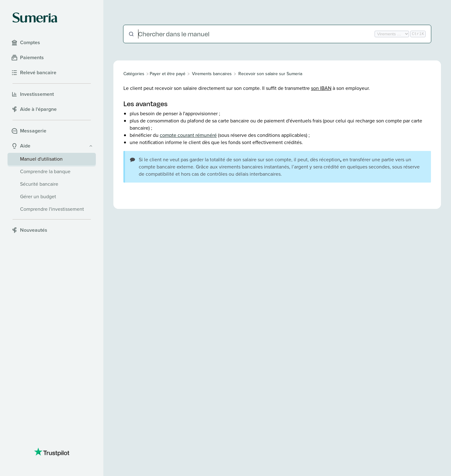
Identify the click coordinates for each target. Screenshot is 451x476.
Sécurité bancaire (39, 184)
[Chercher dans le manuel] (256, 34)
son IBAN (321, 88)
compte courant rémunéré (188, 135)
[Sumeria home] (35, 18)
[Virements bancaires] (212, 74)
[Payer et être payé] (168, 74)
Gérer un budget (38, 197)
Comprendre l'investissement (52, 209)
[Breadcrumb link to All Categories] (135, 74)
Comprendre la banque (45, 171)
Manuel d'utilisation (41, 159)
